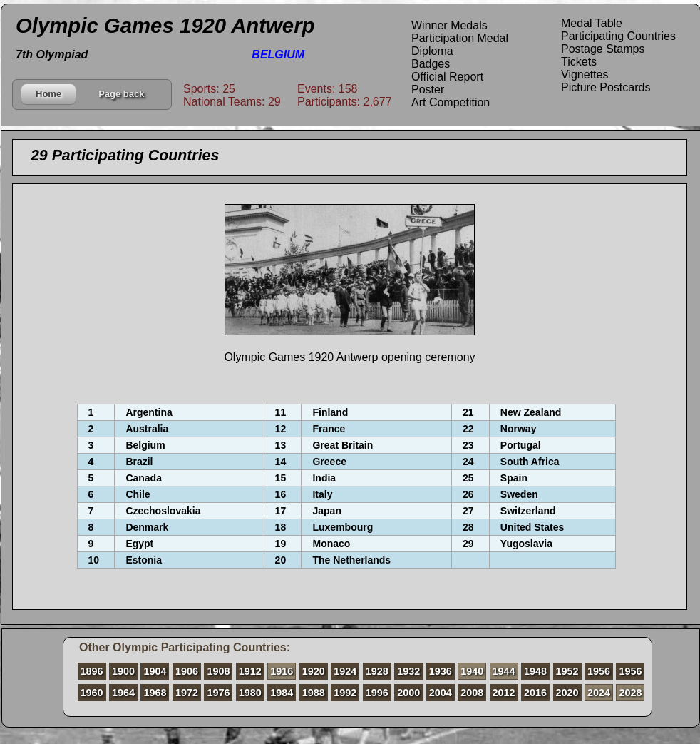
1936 (441, 671)
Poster (428, 90)
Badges (431, 64)
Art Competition (451, 102)
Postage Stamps (603, 49)
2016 (535, 693)
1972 (187, 693)
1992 (345, 693)
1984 (282, 693)
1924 (345, 671)
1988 (314, 693)
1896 (92, 671)
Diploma (432, 51)
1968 (155, 693)
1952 (567, 671)
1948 (535, 671)
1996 (377, 693)
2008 (472, 693)
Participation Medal (460, 38)
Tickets (579, 62)
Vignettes (585, 75)
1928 (377, 671)
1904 (155, 671)
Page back (121, 94)
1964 (123, 693)
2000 (408, 693)
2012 (504, 693)
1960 (92, 693)
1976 (218, 693)
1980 (250, 693)
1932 (408, 671)
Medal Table (592, 23)
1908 (218, 671)
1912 (250, 671)
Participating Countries (618, 36)
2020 (567, 693)
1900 (123, 671)
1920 (314, 671)
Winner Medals (449, 25)
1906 (187, 671)
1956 (599, 671)
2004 (441, 693)
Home (48, 94)
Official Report (447, 77)
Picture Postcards (606, 87)
